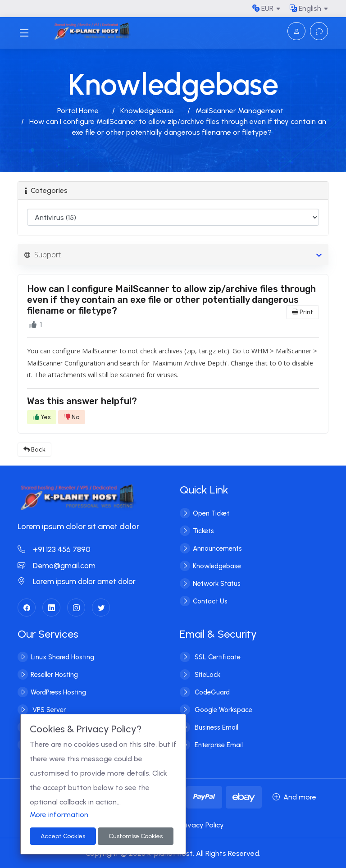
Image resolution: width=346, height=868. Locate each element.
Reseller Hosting (54, 674)
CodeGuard (211, 692)
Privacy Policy (202, 825)
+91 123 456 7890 (54, 549)
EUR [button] (263, 8)
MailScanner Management (239, 111)
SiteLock (207, 674)
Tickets (203, 530)
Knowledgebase (147, 111)
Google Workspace (223, 709)
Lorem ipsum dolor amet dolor (77, 581)
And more (294, 797)
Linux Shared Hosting (62, 657)
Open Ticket (211, 513)
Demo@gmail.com (57, 566)
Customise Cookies (136, 836)
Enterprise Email (218, 745)
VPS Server (48, 709)
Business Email (216, 727)
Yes (42, 417)
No (72, 417)
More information (59, 815)
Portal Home (78, 111)
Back (34, 450)
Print (303, 312)
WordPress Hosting (58, 692)
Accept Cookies (63, 836)
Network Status (217, 583)
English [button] (305, 8)
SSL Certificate (217, 657)
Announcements (217, 548)
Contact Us (210, 601)
